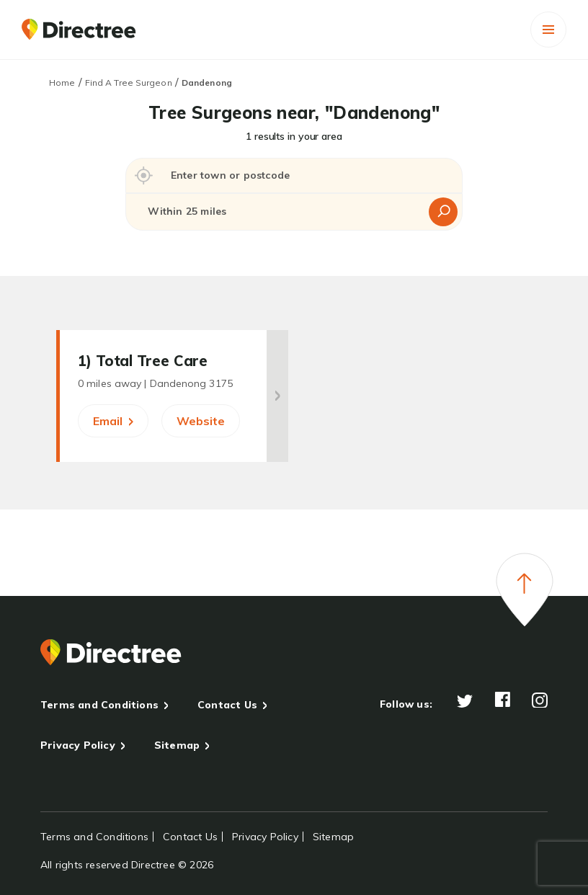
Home (62, 83)
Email (113, 421)
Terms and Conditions (99, 705)
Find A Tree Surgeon (129, 83)
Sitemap (177, 745)
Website (201, 421)
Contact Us (227, 705)
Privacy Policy (78, 745)
